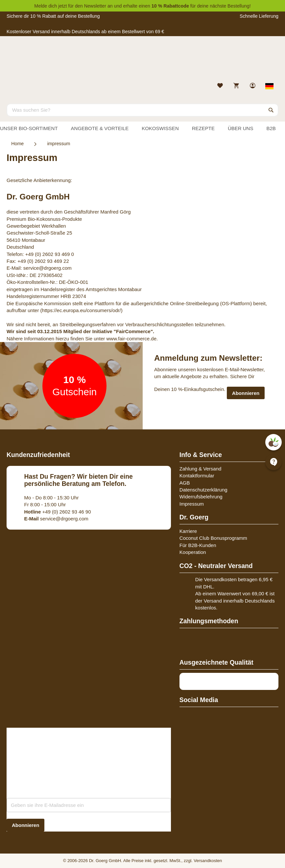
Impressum (192, 504)
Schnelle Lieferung (259, 16)
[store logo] (142, 61)
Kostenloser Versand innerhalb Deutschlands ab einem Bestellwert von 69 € (85, 32)
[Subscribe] (25, 825)
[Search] (271, 110)
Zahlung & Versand (201, 469)
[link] (253, 86)
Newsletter (95, 6)
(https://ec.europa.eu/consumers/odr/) (82, 310)
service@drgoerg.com (47, 268)
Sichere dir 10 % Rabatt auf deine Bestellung (53, 16)
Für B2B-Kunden (198, 545)
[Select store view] (270, 86)
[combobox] (142, 110)
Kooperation (193, 552)
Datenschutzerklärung (203, 490)
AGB (185, 483)
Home (17, 144)
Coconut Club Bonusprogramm (213, 538)
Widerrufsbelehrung (201, 497)
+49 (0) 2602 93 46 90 (58, 512)
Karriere (188, 531)
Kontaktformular (197, 476)
